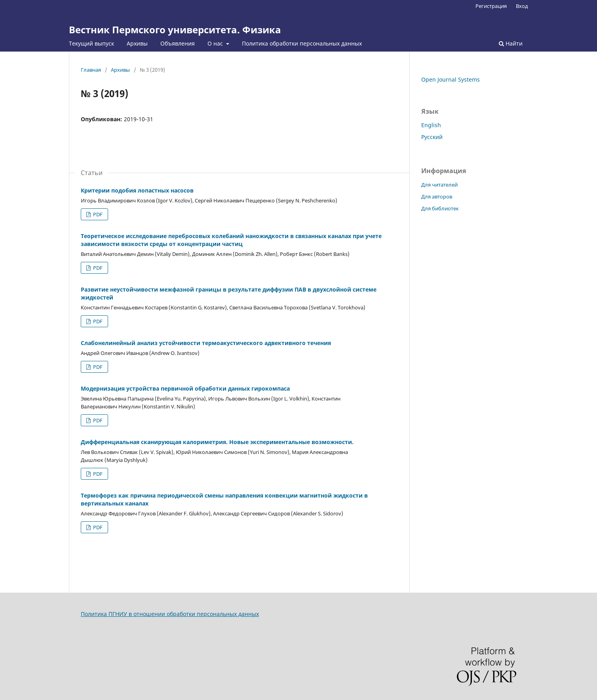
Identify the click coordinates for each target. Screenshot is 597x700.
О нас (216, 43)
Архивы (137, 43)
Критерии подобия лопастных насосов (137, 190)
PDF (97, 214)
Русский (432, 137)
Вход (522, 6)
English (431, 125)
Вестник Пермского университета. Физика (175, 30)
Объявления (178, 43)
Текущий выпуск (91, 43)
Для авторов (437, 196)
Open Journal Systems (451, 79)
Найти (511, 43)
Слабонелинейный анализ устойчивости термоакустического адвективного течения (206, 343)
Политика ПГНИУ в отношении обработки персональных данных (170, 614)
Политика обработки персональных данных (302, 43)
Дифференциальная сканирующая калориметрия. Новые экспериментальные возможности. (217, 442)
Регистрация (491, 6)
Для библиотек (440, 208)
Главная (91, 70)
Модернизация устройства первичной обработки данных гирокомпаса (185, 388)
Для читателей (439, 185)
